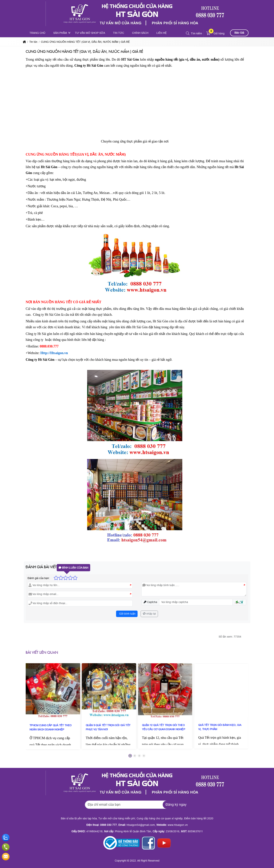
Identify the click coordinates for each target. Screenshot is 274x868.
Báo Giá (239, 33)
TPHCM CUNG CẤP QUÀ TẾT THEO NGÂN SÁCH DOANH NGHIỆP (53, 707)
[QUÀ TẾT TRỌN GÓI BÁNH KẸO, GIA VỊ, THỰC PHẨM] (221, 706)
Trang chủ (37, 33)
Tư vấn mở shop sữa (90, 33)
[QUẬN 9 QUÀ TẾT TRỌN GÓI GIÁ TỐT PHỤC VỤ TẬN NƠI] (109, 706)
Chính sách (140, 33)
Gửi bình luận (127, 614)
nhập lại (149, 614)
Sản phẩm (60, 33)
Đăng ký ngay (176, 805)
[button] (188, 33)
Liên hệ (162, 33)
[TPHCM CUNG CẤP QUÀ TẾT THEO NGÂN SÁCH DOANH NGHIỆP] (53, 705)
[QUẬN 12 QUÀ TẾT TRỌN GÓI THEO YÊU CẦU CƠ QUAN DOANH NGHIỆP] (165, 706)
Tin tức (119, 33)
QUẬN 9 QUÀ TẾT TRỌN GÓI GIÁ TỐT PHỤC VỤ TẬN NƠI (109, 707)
